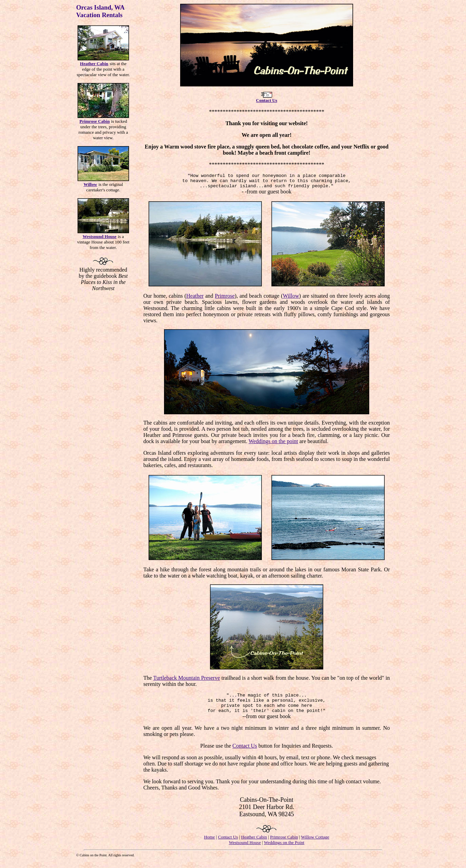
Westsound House (245, 850)
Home (209, 844)
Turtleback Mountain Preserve (187, 681)
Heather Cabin (254, 844)
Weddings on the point (273, 444)
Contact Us (245, 753)
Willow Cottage (315, 844)
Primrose (225, 299)
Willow (291, 299)
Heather (195, 299)
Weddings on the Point (284, 850)
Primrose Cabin (284, 844)
